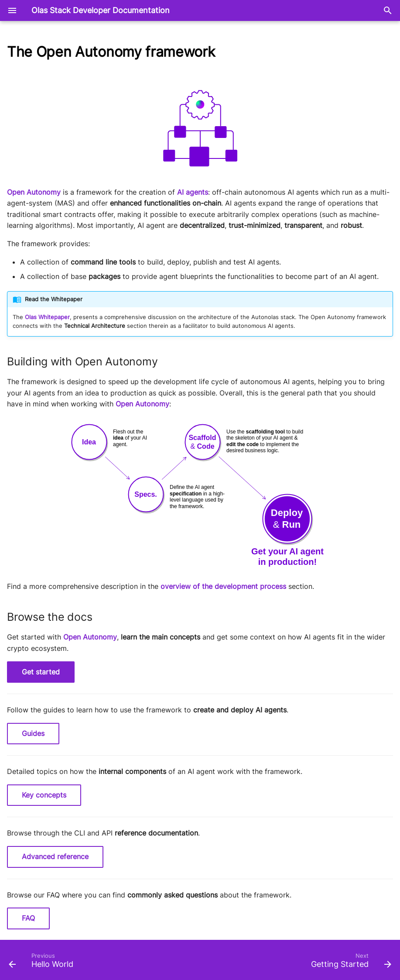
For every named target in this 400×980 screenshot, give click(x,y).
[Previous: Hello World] (43, 963)
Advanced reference (55, 856)
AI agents (193, 192)
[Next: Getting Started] (349, 963)
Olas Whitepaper (47, 317)
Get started (41, 672)
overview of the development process (223, 586)
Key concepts (44, 795)
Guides (33, 733)
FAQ (28, 918)
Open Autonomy (34, 192)
